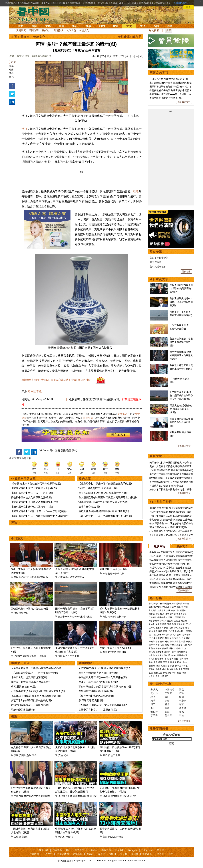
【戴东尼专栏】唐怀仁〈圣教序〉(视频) (33, 507)
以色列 (66, 656)
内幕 (171, 628)
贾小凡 (154, 693)
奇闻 (156, 26)
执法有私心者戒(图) (89, 507)
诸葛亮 (186, 669)
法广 (151, 635)
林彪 (164, 669)
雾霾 (151, 648)
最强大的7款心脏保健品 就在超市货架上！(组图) (181, 409)
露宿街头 (24, 837)
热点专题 (156, 252)
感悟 (169, 673)
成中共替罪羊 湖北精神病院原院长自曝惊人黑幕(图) (181, 355)
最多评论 (159, 546)
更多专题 (186, 271)
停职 (124, 617)
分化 (39, 656)
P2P (190, 645)
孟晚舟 (152, 624)
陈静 (167, 701)
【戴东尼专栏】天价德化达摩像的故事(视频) (35, 502)
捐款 (68, 850)
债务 (189, 635)
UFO (160, 621)
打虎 (170, 631)
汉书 (122, 573)
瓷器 (11, 73)
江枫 (181, 712)
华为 (155, 631)
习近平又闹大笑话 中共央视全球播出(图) (170, 568)
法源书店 (78, 854)
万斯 (169, 624)
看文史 (25, 37)
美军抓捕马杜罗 (158, 267)
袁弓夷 (173, 614)
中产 (172, 642)
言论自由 (153, 659)
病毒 (151, 607)
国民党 (178, 617)
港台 (75, 26)
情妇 (151, 631)
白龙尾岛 (159, 655)
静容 (167, 708)
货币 (167, 638)
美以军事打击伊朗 (159, 258)
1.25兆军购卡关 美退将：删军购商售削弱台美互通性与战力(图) (181, 396)
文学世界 (72, 30)
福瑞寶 (135, 854)
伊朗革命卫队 (129, 796)
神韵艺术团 (63, 854)
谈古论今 (46, 30)
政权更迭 (36, 796)
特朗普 (179, 604)
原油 (105, 796)
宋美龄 (152, 669)
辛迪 (181, 715)
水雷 (90, 796)
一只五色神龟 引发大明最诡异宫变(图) (169, 79)
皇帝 (181, 669)
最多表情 (182, 546)
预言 (21, 613)
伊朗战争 (18, 656)
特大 (128, 56)
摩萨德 (27, 796)
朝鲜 (167, 635)
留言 (115, 56)
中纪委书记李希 (38, 577)
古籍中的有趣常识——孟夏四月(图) (30, 705)
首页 (21, 26)
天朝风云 (21, 30)
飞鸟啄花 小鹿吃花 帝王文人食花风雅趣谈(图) (36, 696)
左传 (105, 573)
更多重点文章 (184, 446)
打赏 (109, 56)
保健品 (66, 577)
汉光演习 (153, 617)
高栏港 (89, 617)
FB (164, 635)
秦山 (153, 708)
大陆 (34, 26)
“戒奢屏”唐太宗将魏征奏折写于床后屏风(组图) (36, 484)
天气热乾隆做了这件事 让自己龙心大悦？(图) (103, 493)
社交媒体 (157, 635)
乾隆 (11, 70)
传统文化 (84, 30)
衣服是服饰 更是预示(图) (113, 569)
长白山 (152, 655)
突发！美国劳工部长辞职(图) (115, 648)
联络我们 (57, 850)
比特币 (161, 638)
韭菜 (118, 755)
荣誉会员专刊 (159, 72)
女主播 (161, 659)
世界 (116, 26)
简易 (181, 690)
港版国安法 (182, 614)
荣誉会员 (123, 414)
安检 (61, 755)
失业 (16, 837)
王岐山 (177, 621)
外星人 (152, 676)
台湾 (183, 642)
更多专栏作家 (184, 721)
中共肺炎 (153, 604)
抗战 (172, 666)
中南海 (165, 628)
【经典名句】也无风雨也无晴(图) (29, 677)
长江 (157, 614)
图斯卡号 (62, 617)
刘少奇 (170, 669)
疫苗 (162, 614)
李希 (16, 577)
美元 (155, 638)
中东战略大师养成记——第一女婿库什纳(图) (35, 673)
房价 (167, 645)
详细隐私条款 (180, 3)
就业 (66, 755)
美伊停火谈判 (65, 796)
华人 (171, 659)
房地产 (112, 755)
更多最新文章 (184, 493)
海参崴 (178, 642)
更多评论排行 (184, 590)
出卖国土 (153, 610)
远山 (167, 697)
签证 (160, 662)
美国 (61, 26)
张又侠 (180, 607)
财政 (162, 642)
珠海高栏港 (80, 617)
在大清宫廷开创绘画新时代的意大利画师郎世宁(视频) (108, 497)
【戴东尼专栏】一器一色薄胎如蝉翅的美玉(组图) (105, 516)
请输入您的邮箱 (172, 735)
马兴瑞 (49, 577)
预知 (16, 613)
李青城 (183, 708)
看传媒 (124, 854)
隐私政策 (107, 850)
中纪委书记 (24, 577)
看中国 (35, 14)
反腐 (165, 631)
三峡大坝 (175, 610)
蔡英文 (189, 642)
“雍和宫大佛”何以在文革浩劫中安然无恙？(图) (104, 502)
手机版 (96, 56)
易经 (151, 673)
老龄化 (69, 837)
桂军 (167, 666)
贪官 (187, 628)
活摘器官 (161, 610)
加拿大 (173, 635)
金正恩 (170, 621)
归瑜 (181, 693)
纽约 (102, 26)
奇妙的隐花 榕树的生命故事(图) (96, 691)
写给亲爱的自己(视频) (23, 710)
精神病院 (112, 617)
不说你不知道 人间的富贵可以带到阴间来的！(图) (38, 691)
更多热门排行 (184, 539)
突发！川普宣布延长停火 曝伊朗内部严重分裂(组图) (181, 289)
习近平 (173, 607)
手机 (174, 673)
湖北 (105, 617)
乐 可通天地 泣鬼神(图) (24, 687)
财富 (167, 642)
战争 (34, 755)
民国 (163, 666)
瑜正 (167, 712)
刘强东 (156, 645)
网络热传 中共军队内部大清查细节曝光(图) (171, 508)
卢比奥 (186, 604)
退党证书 (147, 854)
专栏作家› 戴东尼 (130, 37)
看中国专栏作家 (161, 684)
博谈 (88, 26)
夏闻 (181, 697)
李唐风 (183, 701)
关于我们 (80, 850)
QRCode (44, 451)
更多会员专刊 (184, 102)
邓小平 (158, 669)
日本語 (160, 850)
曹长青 (168, 715)
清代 (11, 77)
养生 (167, 676)
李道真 (168, 693)
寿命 (157, 676)
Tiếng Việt (147, 850)
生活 (143, 26)
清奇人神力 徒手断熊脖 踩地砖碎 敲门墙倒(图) (104, 511)
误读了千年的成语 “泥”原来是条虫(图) (31, 700)
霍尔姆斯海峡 (29, 656)
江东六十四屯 (170, 652)
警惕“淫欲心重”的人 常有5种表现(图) (168, 527)
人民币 (173, 638)
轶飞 (153, 697)
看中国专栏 (35, 391)
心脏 (60, 577)
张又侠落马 (156, 262)
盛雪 (167, 704)
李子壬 (154, 715)
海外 (185, 662)
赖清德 (184, 621)
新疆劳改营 (182, 655)
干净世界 (48, 854)
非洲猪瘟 (179, 645)
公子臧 (116, 573)
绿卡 (175, 662)
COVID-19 (158, 607)
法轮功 (152, 652)
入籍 (170, 662)
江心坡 (167, 655)
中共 (72, 656)
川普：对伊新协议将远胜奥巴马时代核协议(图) (181, 422)
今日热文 (17, 538)
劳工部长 (112, 652)
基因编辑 (157, 648)
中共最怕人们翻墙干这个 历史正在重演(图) (171, 520)
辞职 (119, 652)
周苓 (153, 701)
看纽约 (112, 854)
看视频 (101, 854)
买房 (105, 755)
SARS (174, 655)
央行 (184, 635)
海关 (151, 662)
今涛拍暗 (170, 690)
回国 (165, 662)
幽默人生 (158, 673)
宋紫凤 (154, 690)
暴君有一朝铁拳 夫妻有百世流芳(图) (31, 682)
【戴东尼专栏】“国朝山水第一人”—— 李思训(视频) (39, 511)
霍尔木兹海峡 (80, 796)
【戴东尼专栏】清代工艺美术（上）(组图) (34, 488)
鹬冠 (110, 573)
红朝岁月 (59, 30)
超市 (72, 577)
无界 (171, 854)
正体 (103, 56)
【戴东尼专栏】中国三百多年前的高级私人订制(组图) (40, 516)
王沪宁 (189, 624)
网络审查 (159, 652)
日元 (183, 638)
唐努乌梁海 (182, 652)
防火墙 (165, 648)
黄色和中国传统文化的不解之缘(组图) (31, 497)
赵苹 (181, 704)
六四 (186, 607)
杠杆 (151, 638)
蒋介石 (185, 666)
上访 (184, 648)
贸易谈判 (181, 624)
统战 (44, 656)
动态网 (160, 854)
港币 (188, 638)
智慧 (165, 673)
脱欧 (179, 635)
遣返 (155, 662)
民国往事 (34, 30)
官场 (48, 26)
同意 (189, 7)
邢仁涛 (154, 712)
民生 (180, 662)
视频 (170, 26)
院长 (119, 617)
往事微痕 (161, 617)
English (120, 850)
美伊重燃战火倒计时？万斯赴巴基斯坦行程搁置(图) (181, 302)
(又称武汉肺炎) (164, 604)
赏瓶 (11, 66)
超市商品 (79, 577)
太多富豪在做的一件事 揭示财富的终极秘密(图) (37, 668)
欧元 (179, 638)
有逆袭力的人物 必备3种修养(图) (166, 486)
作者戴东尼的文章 (24, 479)
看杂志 (90, 854)
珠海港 (71, 617)
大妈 (162, 645)
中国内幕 (18, 796)
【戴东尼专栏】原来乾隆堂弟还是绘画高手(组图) (105, 484)
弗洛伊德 (153, 621)
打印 (122, 56)
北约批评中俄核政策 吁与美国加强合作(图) (171, 470)
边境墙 (163, 624)
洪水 (167, 614)
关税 (157, 624)
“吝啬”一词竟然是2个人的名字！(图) (98, 488)
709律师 (177, 648)
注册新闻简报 (159, 729)
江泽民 (152, 628)
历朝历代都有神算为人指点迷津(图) (30, 609)
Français (133, 850)
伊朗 (77, 656)
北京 (151, 645)
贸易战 (166, 607)
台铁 (168, 610)
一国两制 (188, 631)
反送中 (182, 628)
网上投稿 (44, 850)
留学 (186, 659)
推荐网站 (34, 854)
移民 (176, 659)
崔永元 (158, 628)
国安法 (152, 614)
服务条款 (93, 850)
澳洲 (158, 666)
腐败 (160, 631)
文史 (129, 26)
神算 (26, 613)
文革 (162, 676)
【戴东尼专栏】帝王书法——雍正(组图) (33, 493)
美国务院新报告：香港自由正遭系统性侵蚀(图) (181, 342)
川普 (124, 652)
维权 (171, 648)
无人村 (62, 837)
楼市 (157, 642)
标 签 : (14, 62)
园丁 (153, 704)
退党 (184, 617)
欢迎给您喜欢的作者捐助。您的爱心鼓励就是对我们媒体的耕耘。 (57, 380)
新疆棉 (183, 610)
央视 (167, 659)
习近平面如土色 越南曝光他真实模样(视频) (171, 556)
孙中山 (178, 666)
